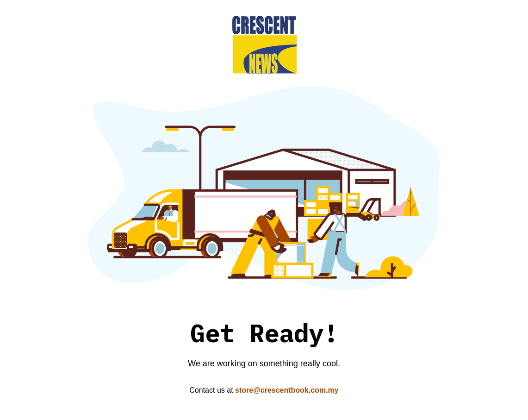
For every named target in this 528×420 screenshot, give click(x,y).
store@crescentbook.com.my (287, 390)
